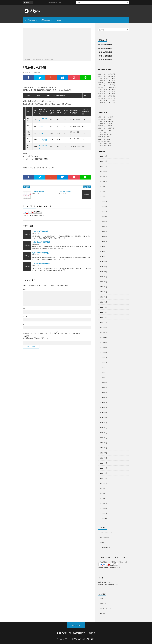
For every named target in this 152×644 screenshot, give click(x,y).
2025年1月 (104, 242)
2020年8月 (104, 508)
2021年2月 (104, 478)
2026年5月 (104, 161)
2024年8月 (104, 267)
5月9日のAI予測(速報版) (41, 231)
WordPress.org (105, 614)
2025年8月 (104, 206)
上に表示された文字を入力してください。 (36, 338)
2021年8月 (104, 448)
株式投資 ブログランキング (106, 582)
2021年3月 (104, 473)
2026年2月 (104, 176)
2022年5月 (104, 403)
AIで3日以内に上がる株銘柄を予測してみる (82, 639)
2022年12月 (104, 367)
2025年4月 (104, 226)
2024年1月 (104, 302)
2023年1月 (104, 362)
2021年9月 (104, 443)
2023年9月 (104, 322)
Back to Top (76, 625)
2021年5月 (104, 463)
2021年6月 (104, 458)
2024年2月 (104, 297)
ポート (41, 126)
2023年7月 (104, 332)
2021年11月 (104, 433)
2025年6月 (104, 216)
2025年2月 (104, 237)
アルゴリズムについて (107, 533)
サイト (25, 324)
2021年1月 (104, 483)
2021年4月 (104, 468)
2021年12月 (104, 428)
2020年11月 (104, 493)
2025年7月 (104, 211)
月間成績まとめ (105, 548)
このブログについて (31, 20)
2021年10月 (104, 438)
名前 (25, 308)
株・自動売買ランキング (38, 215)
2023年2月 (104, 357)
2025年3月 (104, 232)
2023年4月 (104, 347)
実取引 (102, 543)
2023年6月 (104, 337)
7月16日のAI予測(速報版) (41, 263)
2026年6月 (104, 156)
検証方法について (46, 20)
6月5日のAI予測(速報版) (105, 56)
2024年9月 (104, 262)
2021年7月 (104, 453)
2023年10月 (104, 317)
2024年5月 (104, 282)
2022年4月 (104, 408)
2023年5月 (104, 342)
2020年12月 (104, 488)
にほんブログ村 (27, 215)
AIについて (59, 20)
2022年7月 (104, 393)
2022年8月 (104, 388)
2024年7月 (104, 272)
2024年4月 (104, 287)
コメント (25, 289)
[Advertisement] (57, 44)
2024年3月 (104, 292)
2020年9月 (104, 503)
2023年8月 (104, 327)
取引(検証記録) (36, 72)
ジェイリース (43, 133)
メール (25, 316)
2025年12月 (104, 186)
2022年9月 (104, 382)
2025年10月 (104, 196)
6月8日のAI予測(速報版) (105, 52)
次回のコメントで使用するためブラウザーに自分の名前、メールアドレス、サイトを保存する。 (52, 333)
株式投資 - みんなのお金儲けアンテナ (109, 584)
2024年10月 (104, 257)
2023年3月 (104, 352)
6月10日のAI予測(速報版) (57, 2)
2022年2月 (104, 418)
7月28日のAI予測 (38, 191)
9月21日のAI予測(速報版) (41, 242)
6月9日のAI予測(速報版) (105, 48)
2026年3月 (104, 171)
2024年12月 (104, 247)
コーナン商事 (43, 140)
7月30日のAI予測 (65, 191)
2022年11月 (104, 372)
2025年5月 (104, 221)
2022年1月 (104, 423)
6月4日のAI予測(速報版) (105, 60)
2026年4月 (104, 166)
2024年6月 (104, 277)
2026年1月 (104, 181)
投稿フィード (104, 604)
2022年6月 (104, 398)
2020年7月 (104, 513)
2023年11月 (104, 312)
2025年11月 (104, 191)
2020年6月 (104, 518)
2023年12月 (104, 307)
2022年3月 (104, 413)
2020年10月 (104, 498)
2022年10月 (104, 377)
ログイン (103, 599)
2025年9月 (104, 201)
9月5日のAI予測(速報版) (41, 253)
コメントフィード (106, 609)
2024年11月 (104, 252)
